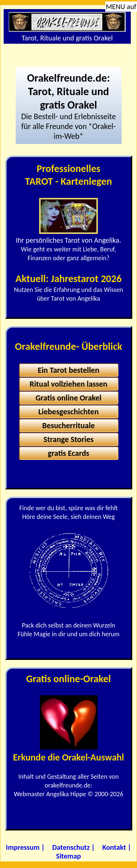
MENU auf (121, 7)
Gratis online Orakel (68, 398)
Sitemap (69, 856)
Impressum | (25, 847)
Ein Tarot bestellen (68, 370)
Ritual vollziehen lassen (68, 384)
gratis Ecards (69, 453)
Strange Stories (68, 439)
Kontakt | (117, 847)
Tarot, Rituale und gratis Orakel (67, 27)
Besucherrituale (69, 425)
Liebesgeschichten (68, 412)
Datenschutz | (74, 847)
